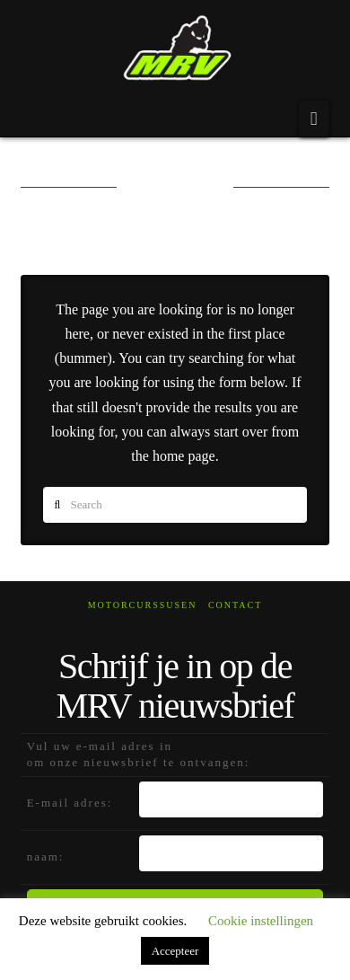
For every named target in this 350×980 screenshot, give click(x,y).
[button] (314, 119)
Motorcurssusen (143, 605)
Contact (235, 605)
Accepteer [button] (175, 951)
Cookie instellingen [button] (261, 921)
